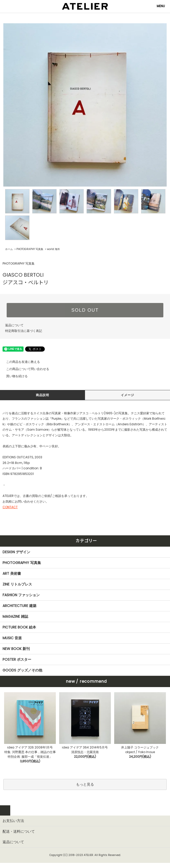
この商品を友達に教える (20, 362)
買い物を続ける (14, 376)
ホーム (9, 249)
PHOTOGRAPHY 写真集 (30, 249)
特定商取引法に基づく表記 (24, 331)
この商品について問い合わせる (25, 369)
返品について (14, 325)
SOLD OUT (85, 310)
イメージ (128, 395)
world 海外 (53, 249)
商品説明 (43, 395)
